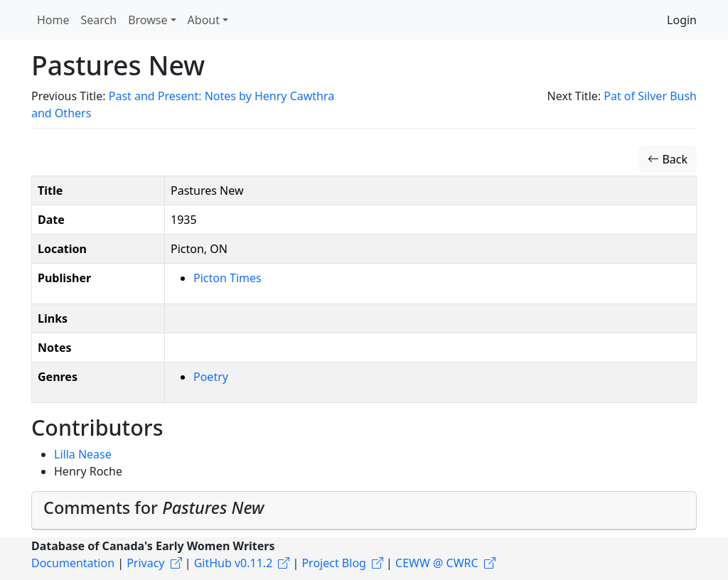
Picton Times (227, 278)
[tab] (364, 511)
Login (682, 20)
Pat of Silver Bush (650, 96)
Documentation (73, 563)
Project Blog (333, 563)
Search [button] (99, 20)
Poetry (211, 377)
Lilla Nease (83, 454)
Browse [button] (148, 20)
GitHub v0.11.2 (234, 563)
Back (668, 159)
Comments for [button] (154, 507)
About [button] (204, 20)
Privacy (145, 563)
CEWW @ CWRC (437, 563)
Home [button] (53, 20)
